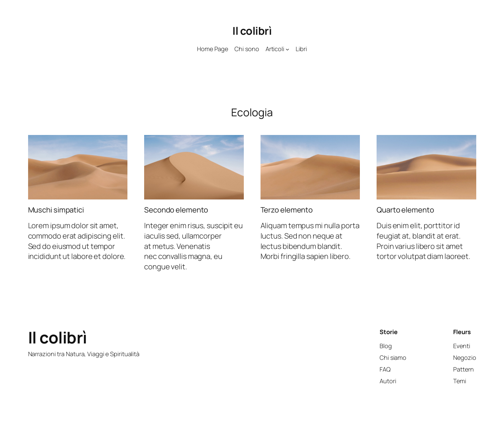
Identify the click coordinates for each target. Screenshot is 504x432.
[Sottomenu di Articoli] (287, 49)
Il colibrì (252, 31)
